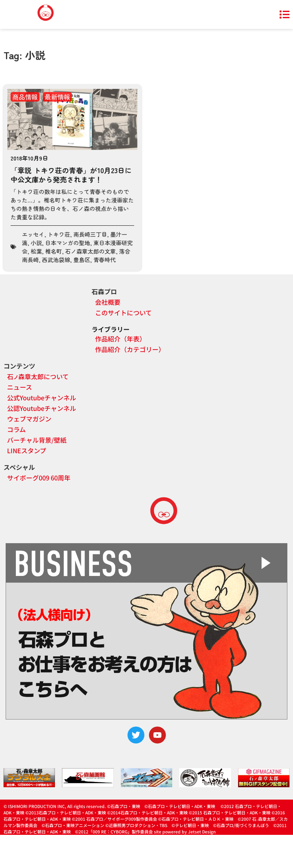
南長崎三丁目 (90, 234)
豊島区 (82, 260)
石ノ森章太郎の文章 (91, 251)
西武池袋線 (56, 260)
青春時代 (105, 260)
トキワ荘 (59, 234)
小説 (36, 243)
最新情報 (57, 97)
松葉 (36, 251)
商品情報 (25, 97)
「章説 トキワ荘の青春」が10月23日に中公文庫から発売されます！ (71, 175)
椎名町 (54, 251)
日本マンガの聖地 (68, 243)
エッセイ (33, 234)
